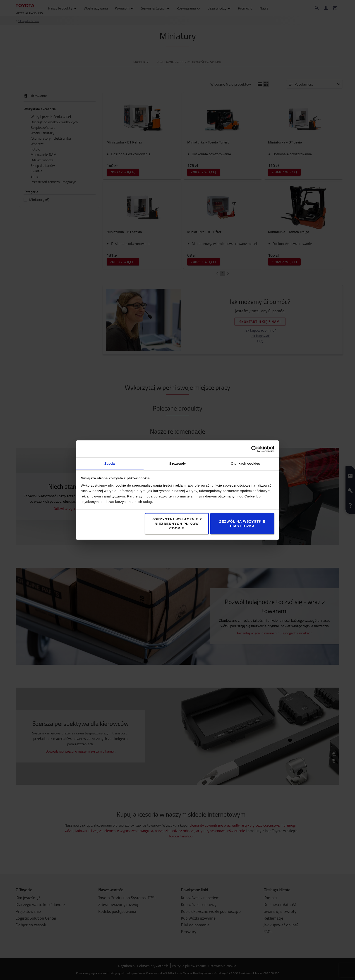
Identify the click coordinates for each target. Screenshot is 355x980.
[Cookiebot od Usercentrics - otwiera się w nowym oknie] (255, 449)
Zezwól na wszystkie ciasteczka (242, 524)
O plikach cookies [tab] (245, 463)
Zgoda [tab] (110, 463)
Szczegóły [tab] (177, 463)
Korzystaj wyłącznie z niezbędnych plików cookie (177, 524)
